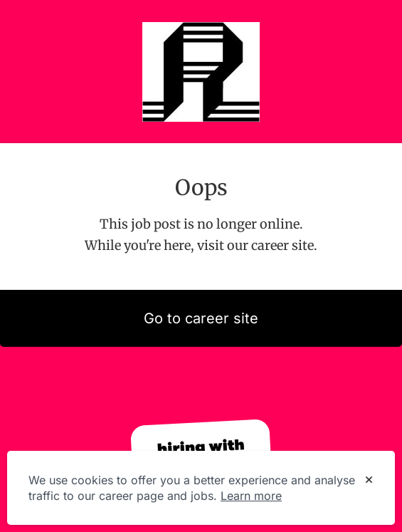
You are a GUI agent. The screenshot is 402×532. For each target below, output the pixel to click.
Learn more (251, 496)
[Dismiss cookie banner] (369, 481)
